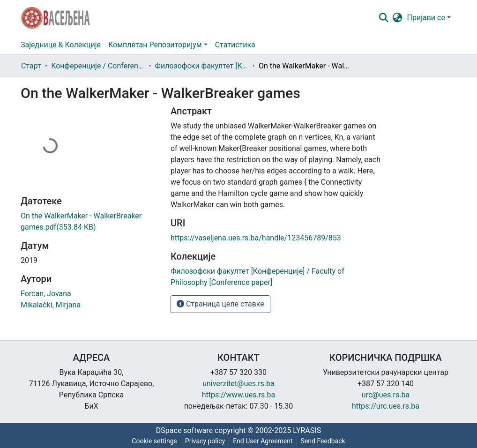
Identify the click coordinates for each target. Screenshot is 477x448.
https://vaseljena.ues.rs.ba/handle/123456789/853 (256, 238)
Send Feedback (323, 441)
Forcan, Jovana (46, 294)
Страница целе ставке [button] (220, 304)
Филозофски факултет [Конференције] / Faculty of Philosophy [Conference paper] (202, 66)
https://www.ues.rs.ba (239, 395)
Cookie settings (154, 441)
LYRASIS (307, 430)
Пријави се (426, 18)
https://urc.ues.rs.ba (386, 406)
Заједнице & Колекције (61, 45)
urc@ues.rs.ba (386, 395)
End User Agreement (263, 441)
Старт (31, 66)
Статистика (235, 45)
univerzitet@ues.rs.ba (238, 384)
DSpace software (184, 430)
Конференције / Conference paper (98, 66)
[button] (398, 18)
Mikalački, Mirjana (51, 305)
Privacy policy (205, 441)
